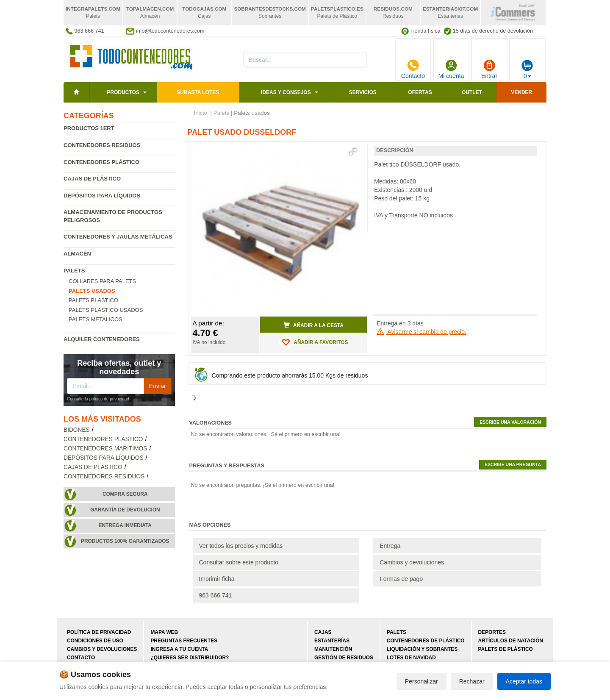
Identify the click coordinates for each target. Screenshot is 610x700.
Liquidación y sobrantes (422, 649)
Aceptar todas (524, 681)
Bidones (77, 430)
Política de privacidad (99, 632)
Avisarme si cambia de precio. (421, 332)
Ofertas (420, 92)
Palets (74, 271)
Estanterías (332, 641)
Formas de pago (401, 579)
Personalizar (421, 681)
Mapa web (164, 632)
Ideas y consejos (286, 92)
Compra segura (125, 494)
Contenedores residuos (102, 145)
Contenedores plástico (101, 162)
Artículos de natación (511, 641)
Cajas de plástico (92, 179)
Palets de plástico (506, 649)
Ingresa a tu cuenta (179, 649)
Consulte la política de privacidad (98, 399)
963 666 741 (216, 595)
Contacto (413, 69)
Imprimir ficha (217, 579)
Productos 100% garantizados (125, 541)
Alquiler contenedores (102, 339)
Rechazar (472, 681)
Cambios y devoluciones (412, 562)
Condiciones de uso (95, 641)
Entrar (489, 69)
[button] (353, 152)
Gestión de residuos (344, 658)
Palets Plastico (93, 300)
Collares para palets (102, 281)
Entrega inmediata (125, 525)
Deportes (492, 632)
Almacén (77, 254)
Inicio (201, 113)
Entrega (390, 546)
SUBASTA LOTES (198, 92)
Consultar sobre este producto (239, 562)
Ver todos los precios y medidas (241, 546)
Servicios (363, 92)
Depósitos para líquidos (102, 196)
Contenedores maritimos (105, 449)
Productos (123, 92)
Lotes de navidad (411, 658)
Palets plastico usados (106, 310)
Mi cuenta (451, 69)
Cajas (323, 632)
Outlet (472, 92)
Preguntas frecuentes (184, 641)
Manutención (333, 649)
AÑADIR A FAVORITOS (314, 342)
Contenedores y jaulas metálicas (118, 237)
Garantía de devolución (125, 510)
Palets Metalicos (96, 319)
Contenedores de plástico (426, 641)
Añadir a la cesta (313, 325)
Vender (521, 92)
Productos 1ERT (89, 128)
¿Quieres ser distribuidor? (190, 658)
